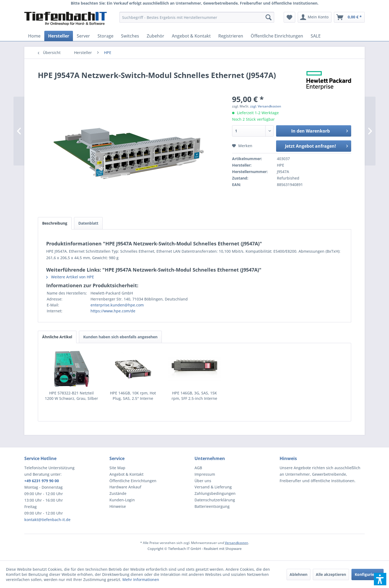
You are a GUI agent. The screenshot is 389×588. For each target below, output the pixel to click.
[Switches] (130, 36)
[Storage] (105, 36)
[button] (380, 579)
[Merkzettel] (289, 17)
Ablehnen (299, 574)
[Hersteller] (59, 36)
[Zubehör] (155, 36)
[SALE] (316, 36)
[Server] (83, 36)
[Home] (34, 36)
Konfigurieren (368, 574)
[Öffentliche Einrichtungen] (277, 36)
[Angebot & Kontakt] (191, 36)
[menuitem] (197, 17)
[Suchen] (269, 17)
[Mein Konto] (315, 17)
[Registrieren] (231, 36)
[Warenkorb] (349, 17)
